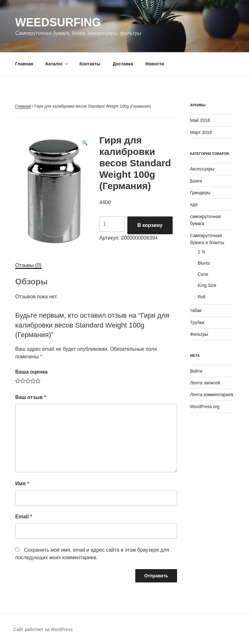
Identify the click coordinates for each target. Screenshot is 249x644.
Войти (196, 371)
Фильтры (199, 334)
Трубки (197, 322)
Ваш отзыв (31, 397)
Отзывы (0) (28, 265)
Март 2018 (201, 132)
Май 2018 (200, 120)
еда (194, 204)
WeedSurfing (58, 22)
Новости (155, 64)
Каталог (57, 64)
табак (196, 310)
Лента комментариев (212, 395)
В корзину (150, 225)
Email (24, 517)
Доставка (123, 64)
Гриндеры (200, 193)
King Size (207, 285)
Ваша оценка (31, 372)
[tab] (28, 265)
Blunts (204, 263)
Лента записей (205, 383)
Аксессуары (202, 169)
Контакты (90, 64)
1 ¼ (201, 252)
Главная (24, 64)
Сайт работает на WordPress (43, 629)
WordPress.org (205, 407)
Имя (22, 484)
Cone (203, 274)
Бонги (196, 181)
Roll (201, 297)
